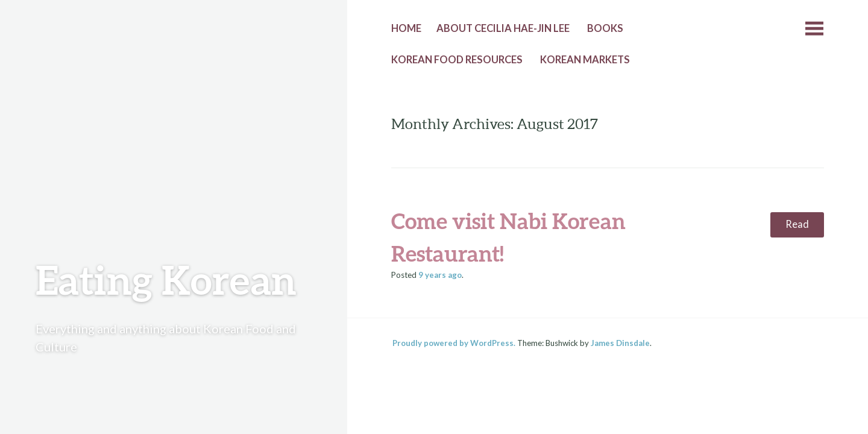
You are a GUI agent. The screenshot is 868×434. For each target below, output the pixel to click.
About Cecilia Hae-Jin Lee (503, 28)
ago (440, 275)
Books (605, 28)
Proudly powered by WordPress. (454, 343)
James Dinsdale (620, 343)
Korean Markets (585, 60)
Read (797, 224)
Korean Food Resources (457, 60)
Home (406, 28)
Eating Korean (166, 279)
